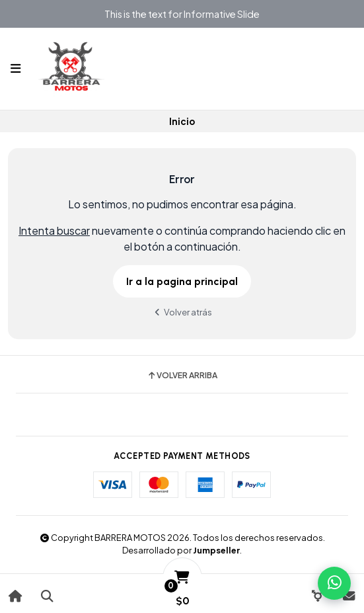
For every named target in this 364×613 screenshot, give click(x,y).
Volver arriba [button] (182, 376)
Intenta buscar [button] (54, 230)
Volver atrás (182, 312)
